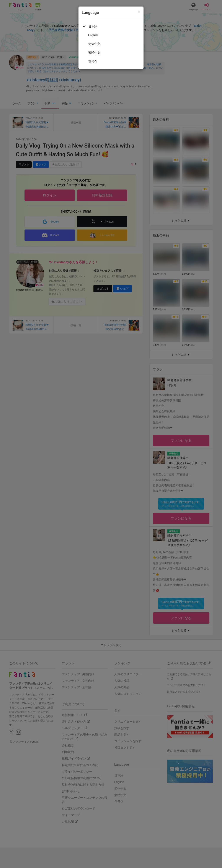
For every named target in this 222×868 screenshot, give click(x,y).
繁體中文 (94, 53)
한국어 (93, 61)
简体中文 (94, 44)
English (93, 35)
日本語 (93, 27)
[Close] (139, 12)
